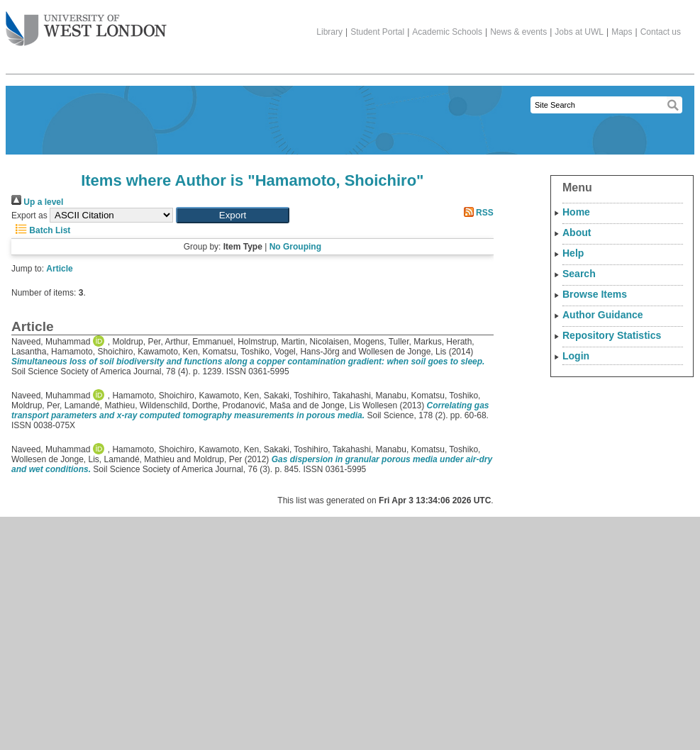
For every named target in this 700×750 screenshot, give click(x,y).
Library (329, 32)
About (577, 233)
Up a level (37, 202)
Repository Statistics (612, 335)
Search (579, 274)
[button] (233, 215)
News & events (518, 32)
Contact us (661, 32)
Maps (622, 32)
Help (573, 253)
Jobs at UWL (579, 32)
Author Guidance (603, 315)
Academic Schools (447, 32)
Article (59, 269)
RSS (477, 213)
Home (576, 212)
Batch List (41, 230)
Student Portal (377, 32)
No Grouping (295, 247)
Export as (29, 216)
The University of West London (86, 23)
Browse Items (595, 294)
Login (576, 356)
